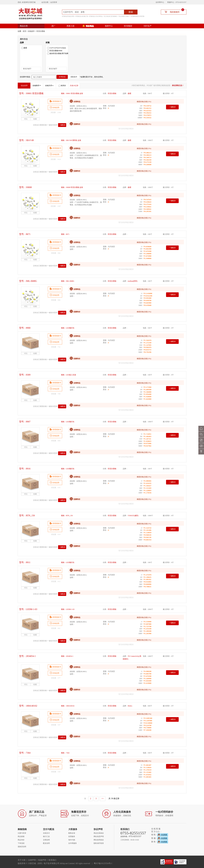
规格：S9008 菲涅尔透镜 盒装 (72, 187)
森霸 (24, 48)
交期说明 (46, 840)
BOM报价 (128, 26)
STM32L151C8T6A (96, 16)
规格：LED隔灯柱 (68, 328)
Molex (130, 706)
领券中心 (109, 26)
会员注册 (45, 2)
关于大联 (22, 860)
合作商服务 (73, 843)
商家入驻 (71, 26)
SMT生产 (148, 26)
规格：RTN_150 (67, 516)
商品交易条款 (99, 833)
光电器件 (31, 31)
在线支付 (46, 833)
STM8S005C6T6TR (137, 16)
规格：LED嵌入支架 (69, 375)
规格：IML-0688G (68, 281)
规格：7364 (65, 753)
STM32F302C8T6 (68, 16)
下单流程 (21, 843)
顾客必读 (72, 833)
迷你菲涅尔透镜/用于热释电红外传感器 (63, 53)
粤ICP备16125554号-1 (103, 863)
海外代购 (72, 840)
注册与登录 (22, 833)
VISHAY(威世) (133, 516)
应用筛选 (62, 77)
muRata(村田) (133, 281)
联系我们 (52, 860)
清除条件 (74, 77)
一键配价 (62, 125)
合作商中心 (160, 2)
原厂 (53, 26)
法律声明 (32, 860)
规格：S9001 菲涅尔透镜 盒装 (72, 93)
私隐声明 (42, 860)
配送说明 (46, 843)
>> (103, 799)
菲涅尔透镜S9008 (55, 51)
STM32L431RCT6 (82, 16)
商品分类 (24, 26)
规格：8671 (65, 234)
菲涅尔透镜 (41, 31)
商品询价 (21, 840)
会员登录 (54, 2)
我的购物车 (173, 12)
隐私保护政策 (99, 843)
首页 (24, 31)
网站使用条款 (99, 840)
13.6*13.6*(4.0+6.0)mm (57, 48)
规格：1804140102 (68, 706)
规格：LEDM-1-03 (68, 609)
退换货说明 (22, 847)
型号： (31, 93)
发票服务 (72, 836)
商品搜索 (21, 836)
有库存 (62, 86)
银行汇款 (46, 836)
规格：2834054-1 (67, 656)
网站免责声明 (99, 836)
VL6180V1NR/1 (124, 16)
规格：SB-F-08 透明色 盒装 (71, 140)
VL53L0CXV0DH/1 (111, 16)
